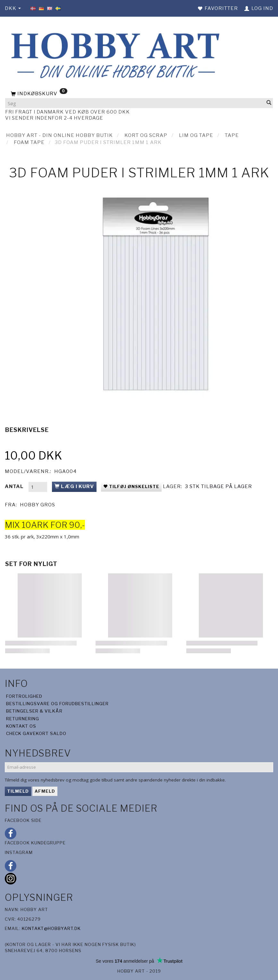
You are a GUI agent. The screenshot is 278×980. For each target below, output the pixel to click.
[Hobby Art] (114, 54)
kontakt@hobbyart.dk (51, 928)
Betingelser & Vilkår (34, 711)
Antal (15, 486)
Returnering (23, 719)
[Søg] (269, 103)
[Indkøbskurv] (139, 94)
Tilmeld (18, 791)
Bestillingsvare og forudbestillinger (57, 704)
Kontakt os (21, 726)
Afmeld (45, 791)
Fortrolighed (24, 696)
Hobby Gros (38, 505)
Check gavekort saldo (36, 733)
